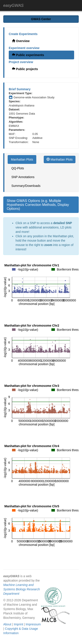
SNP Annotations (23, 177)
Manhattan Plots (22, 159)
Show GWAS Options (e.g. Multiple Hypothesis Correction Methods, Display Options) (38, 205)
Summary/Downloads (26, 186)
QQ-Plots (18, 168)
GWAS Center (41, 19)
